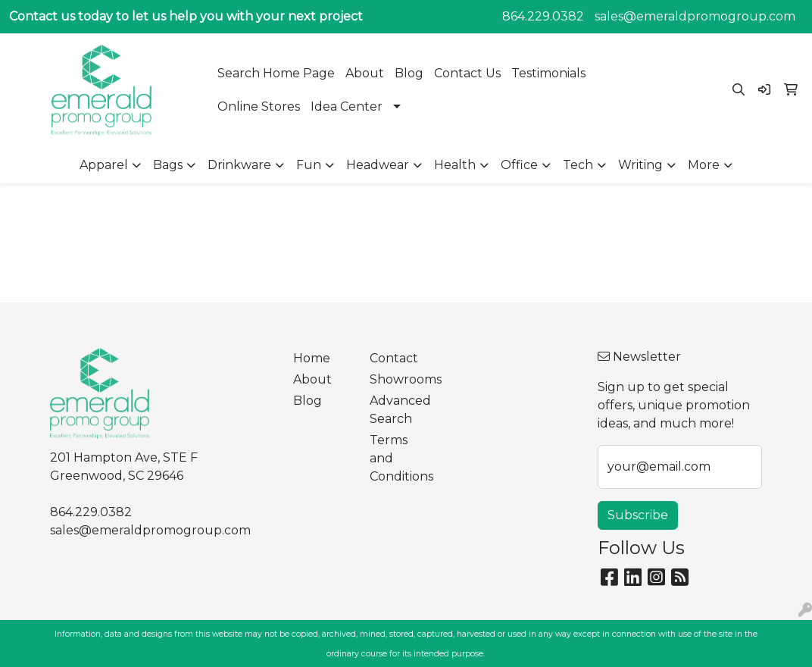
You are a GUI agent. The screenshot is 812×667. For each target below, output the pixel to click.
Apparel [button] (104, 165)
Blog (409, 73)
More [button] (704, 165)
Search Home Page (276, 73)
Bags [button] (168, 165)
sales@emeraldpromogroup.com (695, 16)
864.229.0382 (543, 16)
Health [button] (455, 165)
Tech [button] (578, 165)
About (365, 73)
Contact (394, 358)
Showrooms (398, 379)
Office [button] (519, 165)
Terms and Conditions (398, 458)
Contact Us (467, 73)
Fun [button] (309, 165)
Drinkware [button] (239, 165)
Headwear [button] (378, 165)
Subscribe (638, 515)
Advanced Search (398, 410)
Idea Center (347, 106)
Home (312, 358)
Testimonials (548, 73)
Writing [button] (640, 165)
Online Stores (259, 106)
